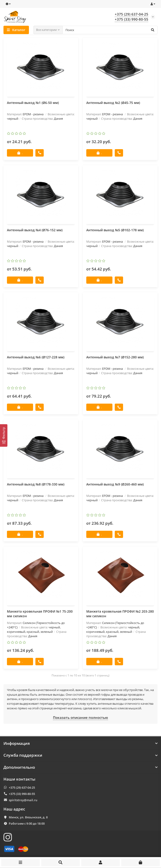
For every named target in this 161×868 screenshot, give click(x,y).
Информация (80, 743)
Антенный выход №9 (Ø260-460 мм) (115, 485)
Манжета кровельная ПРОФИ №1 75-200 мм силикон (40, 614)
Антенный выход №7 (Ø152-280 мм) (115, 357)
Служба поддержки (80, 755)
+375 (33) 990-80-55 (22, 794)
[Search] (110, 30)
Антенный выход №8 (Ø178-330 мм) (36, 485)
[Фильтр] (4, 436)
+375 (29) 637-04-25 (22, 788)
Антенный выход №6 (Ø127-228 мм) (36, 357)
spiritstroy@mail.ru (23, 800)
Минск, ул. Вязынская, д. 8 (28, 817)
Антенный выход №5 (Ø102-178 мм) (115, 230)
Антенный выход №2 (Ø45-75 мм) (113, 103)
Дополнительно (80, 767)
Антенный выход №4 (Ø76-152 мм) (35, 230)
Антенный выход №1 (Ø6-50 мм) (33, 103)
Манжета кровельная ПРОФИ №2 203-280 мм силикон (120, 614)
